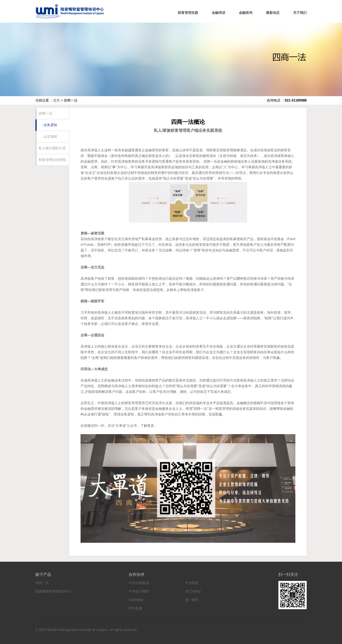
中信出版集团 (139, 583)
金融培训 (218, 13)
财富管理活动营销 (51, 160)
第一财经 (192, 600)
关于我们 (300, 13)
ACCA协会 (193, 591)
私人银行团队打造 (51, 148)
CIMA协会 (136, 600)
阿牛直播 (135, 608)
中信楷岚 (192, 583)
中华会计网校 (139, 591)
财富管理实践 (188, 13)
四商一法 (45, 113)
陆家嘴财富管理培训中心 (70, 11)
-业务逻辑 (47, 125)
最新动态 (273, 13)
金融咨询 (246, 13)
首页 (57, 100)
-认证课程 (47, 137)
